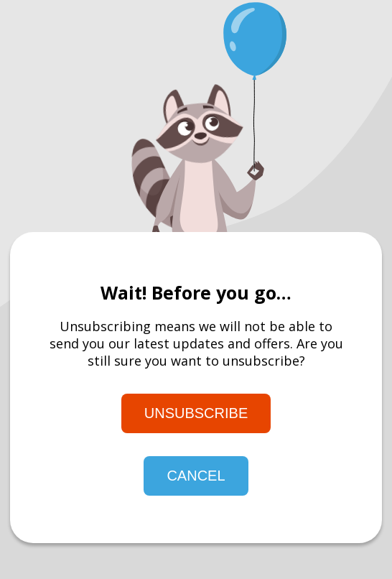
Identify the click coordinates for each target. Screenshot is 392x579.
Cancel (196, 476)
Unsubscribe (196, 413)
